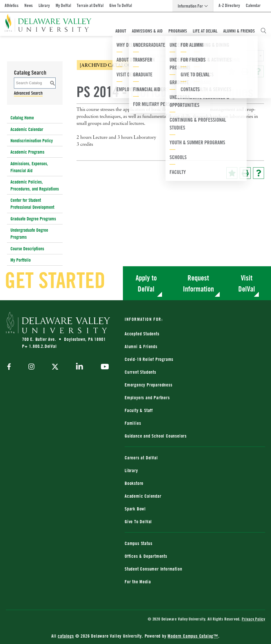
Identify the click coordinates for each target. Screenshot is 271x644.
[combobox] (206, 56)
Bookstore (134, 483)
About (121, 31)
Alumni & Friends (239, 31)
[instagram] (31, 367)
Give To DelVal (121, 5)
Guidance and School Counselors (156, 436)
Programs (178, 31)
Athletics (12, 5)
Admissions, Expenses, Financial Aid (29, 167)
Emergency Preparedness (149, 385)
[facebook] (10, 367)
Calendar (253, 5)
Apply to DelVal (146, 283)
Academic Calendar (27, 129)
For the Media (138, 582)
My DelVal (63, 5)
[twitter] (55, 367)
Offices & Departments (146, 556)
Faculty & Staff (139, 410)
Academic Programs (27, 152)
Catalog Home (22, 118)
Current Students (140, 372)
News (29, 5)
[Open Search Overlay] (263, 31)
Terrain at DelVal (90, 5)
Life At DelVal (205, 31)
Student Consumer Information (153, 569)
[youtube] (103, 367)
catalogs (66, 636)
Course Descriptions (27, 249)
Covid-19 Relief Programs (149, 359)
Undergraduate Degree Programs (29, 233)
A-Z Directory (229, 5)
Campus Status (138, 543)
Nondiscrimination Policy (32, 141)
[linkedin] (80, 367)
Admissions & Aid (147, 31)
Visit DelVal (247, 283)
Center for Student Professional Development (32, 204)
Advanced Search (28, 93)
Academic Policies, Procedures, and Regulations (35, 185)
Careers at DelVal (141, 458)
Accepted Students (142, 334)
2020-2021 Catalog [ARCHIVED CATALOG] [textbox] (187, 56)
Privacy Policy (253, 619)
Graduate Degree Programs (33, 219)
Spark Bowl (135, 509)
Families (133, 423)
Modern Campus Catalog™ (193, 636)
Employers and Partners (147, 397)
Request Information (198, 283)
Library (44, 5)
